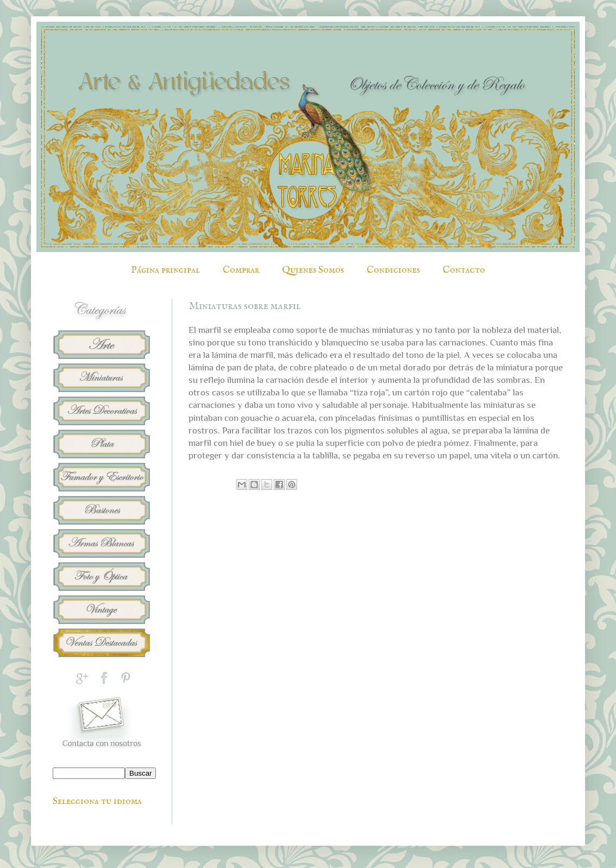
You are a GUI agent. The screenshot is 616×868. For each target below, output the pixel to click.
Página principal (165, 270)
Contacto (464, 270)
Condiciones (393, 270)
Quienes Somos (313, 270)
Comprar (241, 270)
